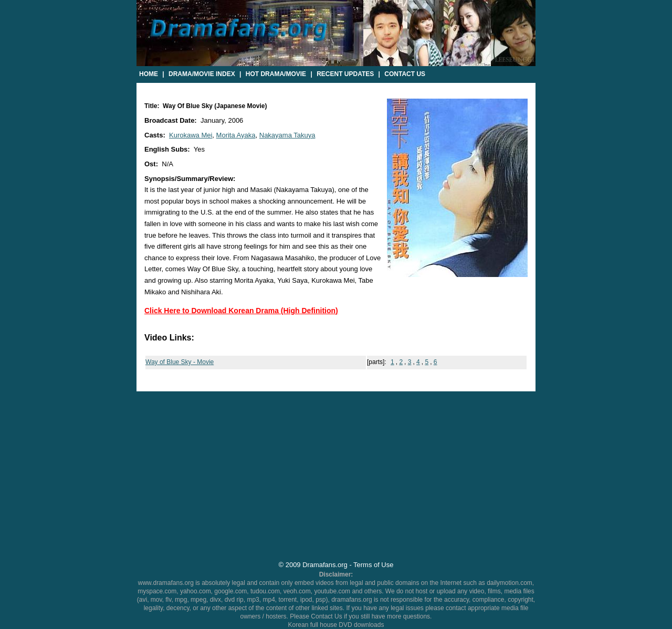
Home (149, 74)
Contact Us (405, 74)
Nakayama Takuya (287, 135)
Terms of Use (373, 565)
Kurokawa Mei (191, 135)
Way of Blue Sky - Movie (180, 362)
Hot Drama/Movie (276, 74)
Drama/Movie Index (202, 74)
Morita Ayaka (236, 135)
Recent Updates (345, 74)
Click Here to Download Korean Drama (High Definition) (241, 311)
